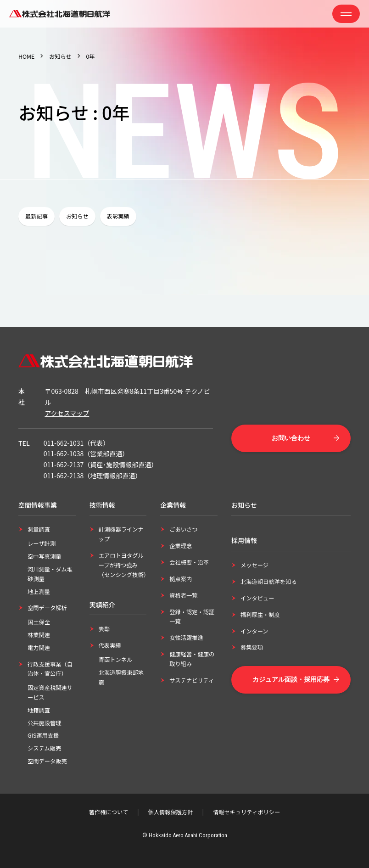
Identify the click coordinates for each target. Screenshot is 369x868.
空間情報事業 (38, 505)
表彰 (104, 629)
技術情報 (102, 505)
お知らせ (60, 56)
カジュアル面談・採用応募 (291, 679)
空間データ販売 (47, 761)
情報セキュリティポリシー (246, 812)
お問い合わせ (291, 438)
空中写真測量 (45, 556)
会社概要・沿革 (189, 562)
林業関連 (39, 635)
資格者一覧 (183, 595)
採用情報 (244, 540)
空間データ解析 (47, 608)
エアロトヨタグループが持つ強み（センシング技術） (124, 565)
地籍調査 (39, 710)
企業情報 (173, 505)
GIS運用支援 (43, 735)
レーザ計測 (42, 543)
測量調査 (39, 529)
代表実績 (110, 645)
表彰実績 (118, 216)
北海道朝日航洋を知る (269, 582)
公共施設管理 (45, 723)
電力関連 (39, 648)
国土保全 (39, 622)
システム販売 (44, 748)
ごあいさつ (183, 529)
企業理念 (181, 546)
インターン (254, 631)
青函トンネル (115, 660)
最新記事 (36, 216)
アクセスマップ (67, 413)
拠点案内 (181, 579)
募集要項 (252, 647)
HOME (26, 56)
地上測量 (39, 592)
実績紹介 (102, 605)
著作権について (109, 812)
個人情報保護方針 (171, 812)
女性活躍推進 (186, 638)
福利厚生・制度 (260, 615)
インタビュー (257, 598)
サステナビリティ (192, 680)
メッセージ (254, 565)
